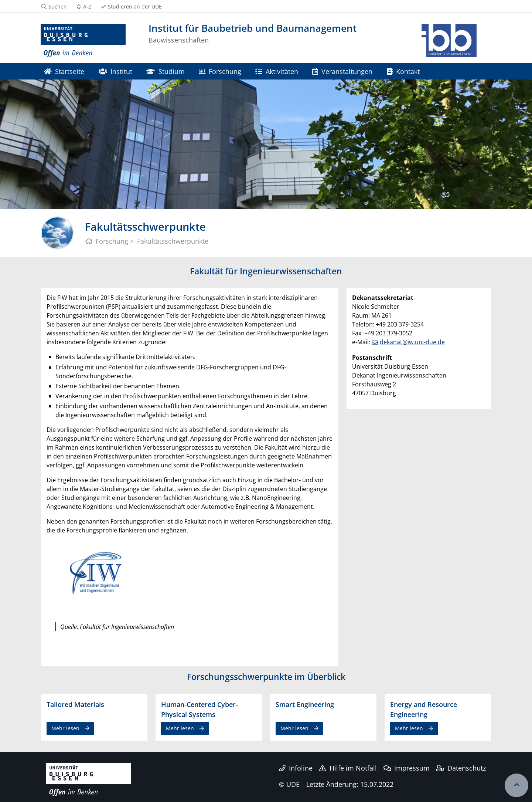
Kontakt (403, 71)
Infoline (296, 768)
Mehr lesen (65, 728)
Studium (165, 71)
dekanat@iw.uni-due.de (412, 342)
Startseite (64, 71)
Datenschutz (461, 768)
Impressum (407, 768)
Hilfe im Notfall (348, 768)
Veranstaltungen (342, 71)
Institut (115, 71)
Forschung (220, 71)
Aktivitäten (277, 71)
